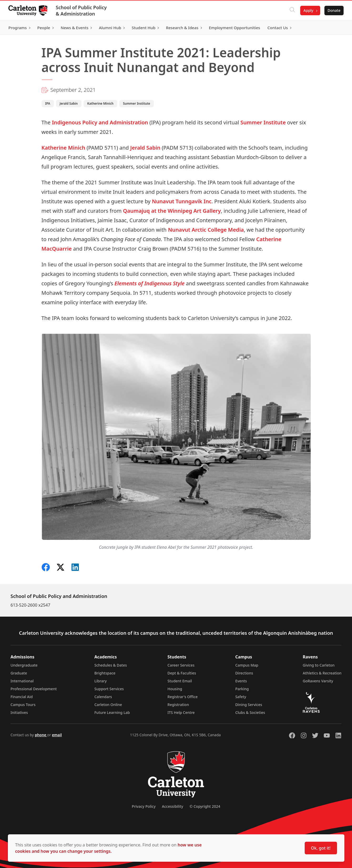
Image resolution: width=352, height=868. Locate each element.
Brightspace (105, 673)
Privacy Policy (144, 806)
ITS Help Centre (181, 712)
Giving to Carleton (319, 665)
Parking (242, 689)
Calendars (103, 697)
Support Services (109, 689)
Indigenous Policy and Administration (100, 122)
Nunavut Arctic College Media (206, 230)
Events (241, 681)
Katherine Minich (63, 148)
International (22, 681)
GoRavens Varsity (318, 681)
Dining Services (249, 705)
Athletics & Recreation (322, 673)
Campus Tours (23, 705)
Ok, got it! (321, 848)
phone (41, 735)
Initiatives (19, 712)
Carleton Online (108, 705)
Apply (308, 10)
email (57, 735)
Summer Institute (263, 122)
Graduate (19, 673)
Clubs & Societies (250, 712)
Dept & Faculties (182, 673)
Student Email (180, 681)
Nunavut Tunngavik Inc (182, 201)
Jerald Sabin (145, 148)
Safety (241, 697)
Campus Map (247, 665)
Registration (178, 705)
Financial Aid (22, 697)
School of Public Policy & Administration (81, 11)
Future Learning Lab (112, 712)
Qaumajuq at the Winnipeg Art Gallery (172, 211)
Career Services (181, 665)
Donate (334, 10)
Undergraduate (24, 665)
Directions (244, 673)
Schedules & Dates (111, 665)
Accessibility (173, 806)
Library (101, 681)
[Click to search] (292, 11)
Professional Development (34, 689)
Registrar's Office (183, 697)
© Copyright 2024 (205, 806)
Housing (175, 689)
